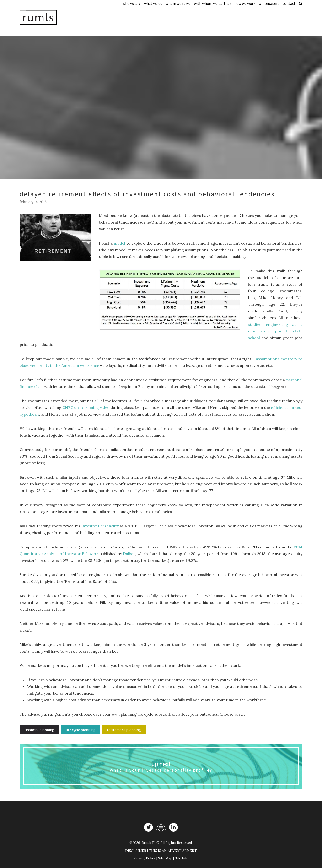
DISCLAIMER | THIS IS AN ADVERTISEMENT (161, 851)
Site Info (182, 858)
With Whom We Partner (212, 3)
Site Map (165, 858)
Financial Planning (39, 730)
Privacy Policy (145, 858)
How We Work (245, 3)
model (119, 243)
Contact (289, 3)
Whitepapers (269, 3)
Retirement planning (124, 730)
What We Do (153, 3)
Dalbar (129, 554)
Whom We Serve (178, 3)
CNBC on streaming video (86, 407)
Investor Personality (100, 526)
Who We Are (132, 3)
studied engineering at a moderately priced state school (275, 331)
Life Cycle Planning (81, 730)
